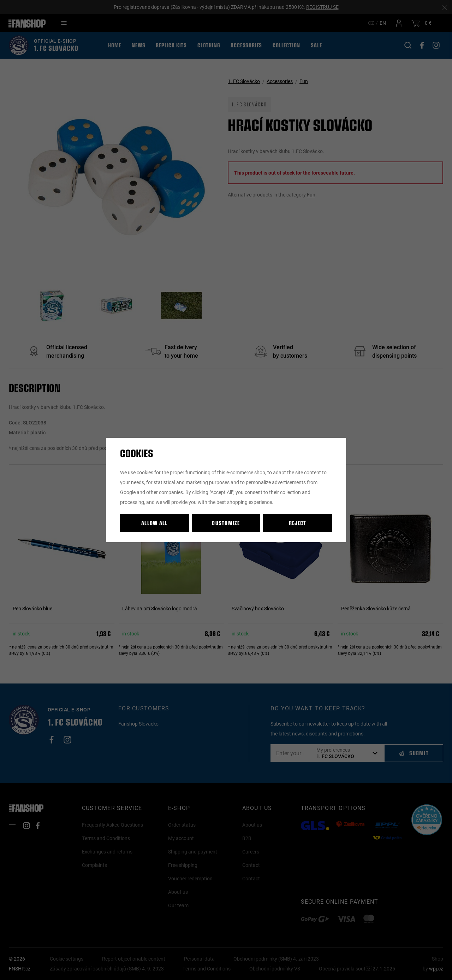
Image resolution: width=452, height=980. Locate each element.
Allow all (154, 523)
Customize (226, 523)
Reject (298, 523)
